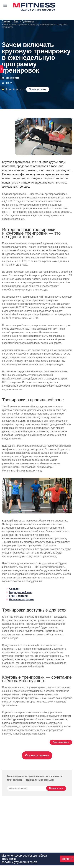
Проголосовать (38, 89)
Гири (12, 596)
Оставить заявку (37, 755)
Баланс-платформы (22, 599)
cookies (28, 856)
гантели (23, 596)
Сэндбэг (14, 589)
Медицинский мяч (20, 592)
